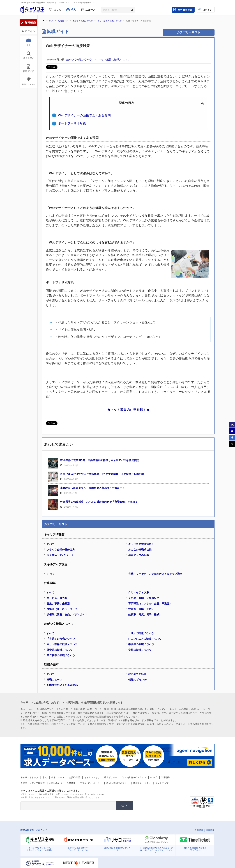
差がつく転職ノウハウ (80, 60)
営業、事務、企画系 (58, 604)
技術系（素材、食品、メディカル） (67, 614)
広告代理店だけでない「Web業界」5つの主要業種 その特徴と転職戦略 (102, 474)
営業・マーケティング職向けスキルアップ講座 (155, 574)
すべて (51, 544)
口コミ (58, 10)
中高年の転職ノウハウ (141, 644)
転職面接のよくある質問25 (62, 685)
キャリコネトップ (29, 777)
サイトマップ (162, 783)
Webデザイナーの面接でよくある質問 (84, 115)
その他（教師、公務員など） (145, 598)
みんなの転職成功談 (140, 550)
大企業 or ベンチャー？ (60, 555)
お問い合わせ (56, 783)
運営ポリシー (111, 777)
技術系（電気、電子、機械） (145, 614)
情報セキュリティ (142, 783)
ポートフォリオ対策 (72, 123)
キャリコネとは (92, 777)
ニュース (90, 10)
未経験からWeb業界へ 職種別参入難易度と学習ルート (92, 488)
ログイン (207, 10)
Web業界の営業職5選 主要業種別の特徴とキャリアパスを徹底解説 (100, 460)
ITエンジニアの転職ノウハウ (145, 639)
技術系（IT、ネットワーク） (63, 609)
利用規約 (166, 777)
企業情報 (71, 783)
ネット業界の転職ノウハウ (114, 60)
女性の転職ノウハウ (140, 650)
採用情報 (210, 830)
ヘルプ (154, 777)
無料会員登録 (185, 10)
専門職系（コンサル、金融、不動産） (150, 604)
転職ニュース (54, 680)
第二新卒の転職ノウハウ (61, 655)
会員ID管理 (74, 777)
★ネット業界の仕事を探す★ (128, 410)
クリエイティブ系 (139, 592)
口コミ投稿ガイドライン (134, 777)
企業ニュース (58, 777)
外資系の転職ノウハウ (60, 650)
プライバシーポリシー (91, 783)
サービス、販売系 (57, 598)
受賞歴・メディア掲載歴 (33, 783)
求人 (73, 10)
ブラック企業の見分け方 (61, 550)
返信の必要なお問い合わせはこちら (83, 797)
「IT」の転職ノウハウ (141, 633)
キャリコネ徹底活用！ (141, 544)
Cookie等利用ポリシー (118, 783)
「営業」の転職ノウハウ (61, 639)
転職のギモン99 (137, 680)
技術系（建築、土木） (141, 609)
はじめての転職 (137, 674)
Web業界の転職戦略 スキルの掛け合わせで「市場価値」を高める (99, 502)
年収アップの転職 (139, 555)
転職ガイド (58, 31)
